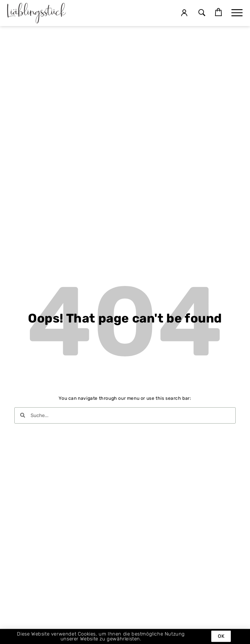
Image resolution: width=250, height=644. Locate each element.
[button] (202, 13)
